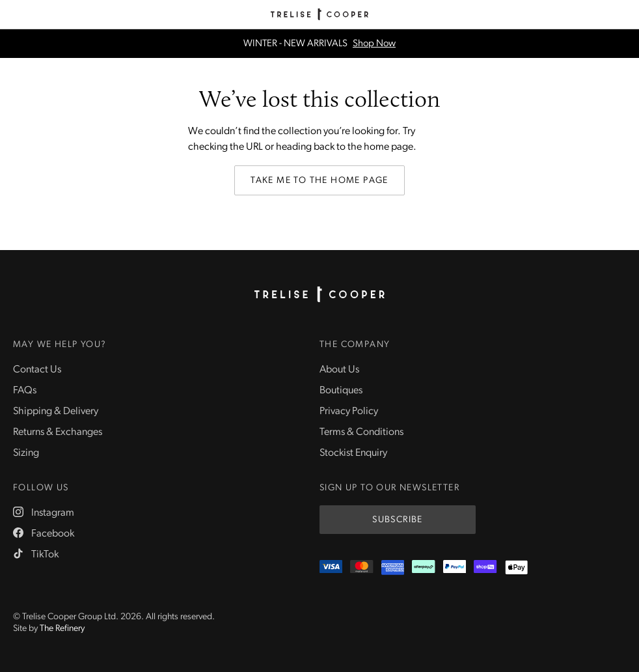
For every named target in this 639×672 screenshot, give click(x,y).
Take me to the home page (319, 181)
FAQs (25, 391)
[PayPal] (455, 567)
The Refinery (62, 629)
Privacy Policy (349, 412)
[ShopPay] (485, 567)
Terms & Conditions (361, 432)
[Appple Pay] (516, 567)
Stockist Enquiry (353, 453)
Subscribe (398, 520)
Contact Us (37, 370)
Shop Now (374, 44)
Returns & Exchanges (58, 432)
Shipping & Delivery (56, 412)
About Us (339, 370)
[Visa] (331, 567)
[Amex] (393, 567)
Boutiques (341, 391)
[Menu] (14, 14)
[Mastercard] (361, 567)
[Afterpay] (423, 567)
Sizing (26, 453)
